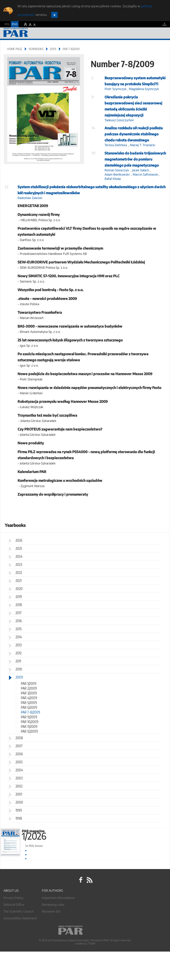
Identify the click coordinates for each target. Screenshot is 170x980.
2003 (19, 778)
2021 (19, 581)
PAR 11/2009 (29, 727)
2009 (53, 49)
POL (7, 24)
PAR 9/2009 (29, 717)
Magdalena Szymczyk (144, 89)
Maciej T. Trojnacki (143, 145)
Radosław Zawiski (30, 198)
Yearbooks (36, 49)
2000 (19, 802)
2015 (19, 629)
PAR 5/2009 (29, 703)
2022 (19, 573)
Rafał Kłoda (113, 179)
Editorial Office (14, 905)
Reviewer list (51, 911)
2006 (19, 754)
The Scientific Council (18, 911)
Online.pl (85, 930)
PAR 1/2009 (29, 683)
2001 (19, 794)
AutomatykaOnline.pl (31, 33)
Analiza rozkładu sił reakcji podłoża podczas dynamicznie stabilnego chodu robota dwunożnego (134, 134)
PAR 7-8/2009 (30, 712)
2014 (19, 637)
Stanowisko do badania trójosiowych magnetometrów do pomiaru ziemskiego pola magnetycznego (135, 159)
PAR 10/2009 (30, 722)
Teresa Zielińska (116, 145)
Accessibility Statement (20, 918)
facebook (81, 880)
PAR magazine (96, 834)
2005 (19, 762)
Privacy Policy (13, 898)
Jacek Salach (141, 170)
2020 (19, 589)
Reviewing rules (53, 905)
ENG (15, 24)
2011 (18, 661)
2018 (19, 605)
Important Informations (58, 898)
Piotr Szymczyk (116, 89)
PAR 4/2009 (29, 698)
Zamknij (54, 15)
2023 (19, 564)
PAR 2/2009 (29, 688)
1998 (19, 818)
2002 (19, 786)
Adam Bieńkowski (117, 174)
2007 (19, 746)
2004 (19, 770)
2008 (19, 738)
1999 (19, 810)
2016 (19, 621)
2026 (19, 540)
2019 (19, 597)
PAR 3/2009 (29, 693)
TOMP (92, 944)
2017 (19, 613)
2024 (19, 556)
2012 (19, 653)
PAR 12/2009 (29, 731)
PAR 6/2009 (29, 707)
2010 (19, 669)
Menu (161, 33)
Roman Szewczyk (117, 170)
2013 (19, 645)
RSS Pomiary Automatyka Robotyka (89, 880)
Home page (15, 49)
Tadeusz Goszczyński (119, 120)
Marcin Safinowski (145, 174)
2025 (19, 548)
